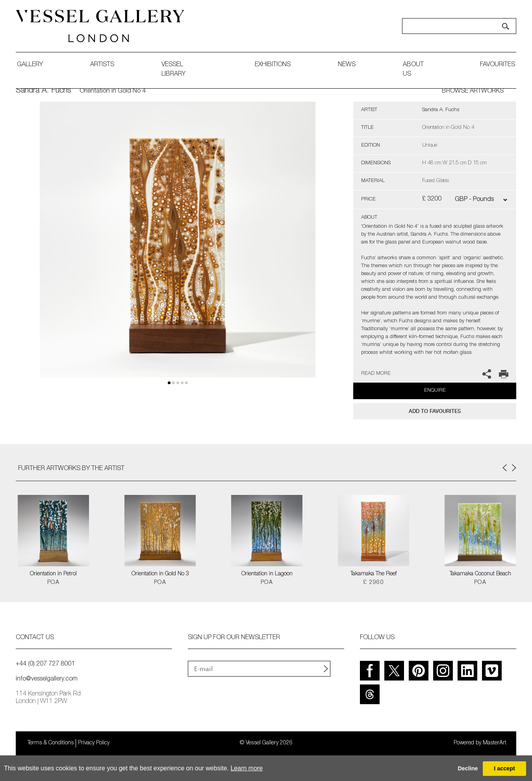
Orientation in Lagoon (267, 574)
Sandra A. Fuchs (44, 91)
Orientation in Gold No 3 (160, 574)
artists (102, 65)
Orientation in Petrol (53, 574)
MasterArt (495, 743)
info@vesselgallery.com (47, 679)
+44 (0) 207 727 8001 (45, 664)
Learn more (247, 768)
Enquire (435, 391)
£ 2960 (374, 583)
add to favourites (435, 411)
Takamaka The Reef (374, 574)
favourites (498, 65)
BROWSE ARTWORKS (473, 91)
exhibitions (273, 65)
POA (53, 583)
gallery (30, 65)
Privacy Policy (94, 743)
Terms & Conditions (51, 743)
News (347, 65)
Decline (468, 768)
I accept (504, 768)
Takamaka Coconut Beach (480, 574)
